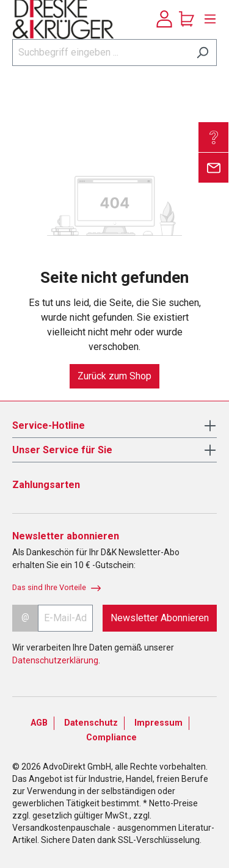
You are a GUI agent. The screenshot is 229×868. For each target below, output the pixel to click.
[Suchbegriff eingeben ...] (100, 53)
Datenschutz (91, 723)
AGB (39, 723)
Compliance (111, 738)
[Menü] (207, 19)
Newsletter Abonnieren (160, 618)
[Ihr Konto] (164, 19)
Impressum (158, 723)
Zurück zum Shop (114, 376)
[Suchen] (202, 53)
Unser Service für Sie (62, 450)
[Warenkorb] (187, 19)
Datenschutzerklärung (55, 660)
